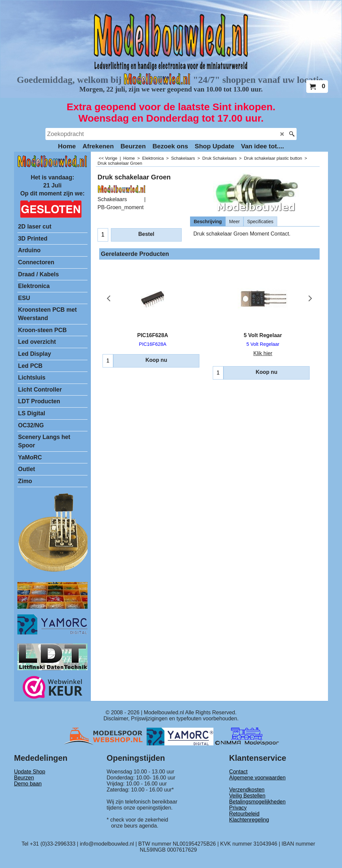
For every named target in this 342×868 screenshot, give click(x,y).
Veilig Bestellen (247, 796)
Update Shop (30, 772)
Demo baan (28, 784)
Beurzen (24, 778)
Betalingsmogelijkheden (257, 802)
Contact (238, 772)
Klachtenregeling (249, 820)
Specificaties (260, 222)
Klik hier (263, 353)
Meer (234, 222)
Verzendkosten (247, 790)
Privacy (238, 808)
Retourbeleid (244, 814)
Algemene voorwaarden (257, 778)
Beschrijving (208, 222)
